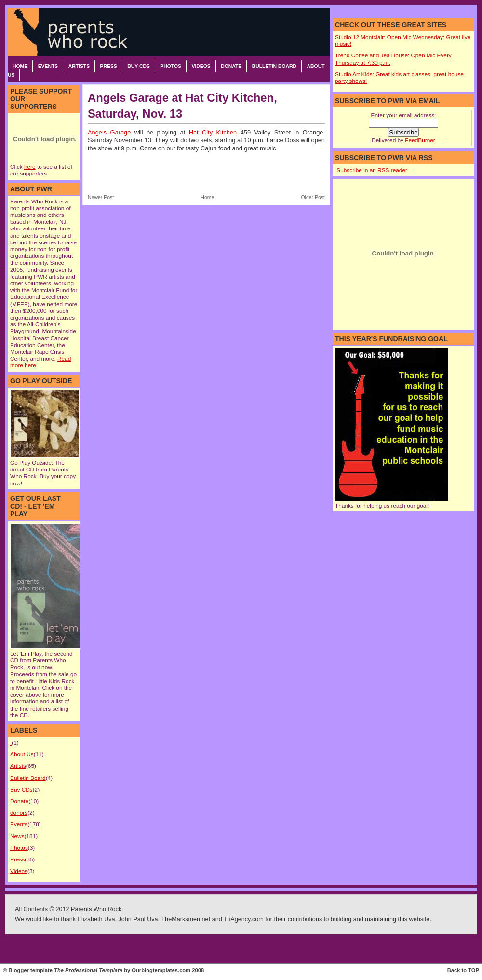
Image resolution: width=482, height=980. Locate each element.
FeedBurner (420, 140)
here (30, 167)
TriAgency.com (244, 919)
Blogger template (31, 970)
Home (20, 66)
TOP (474, 970)
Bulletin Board (274, 66)
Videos (201, 66)
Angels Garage (109, 132)
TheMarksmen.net (186, 919)
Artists (79, 66)
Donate (231, 66)
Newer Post (101, 197)
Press (109, 66)
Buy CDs (139, 66)
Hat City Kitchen (213, 132)
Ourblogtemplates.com (161, 970)
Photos (171, 66)
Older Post (313, 197)
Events (48, 66)
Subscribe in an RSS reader (372, 170)
